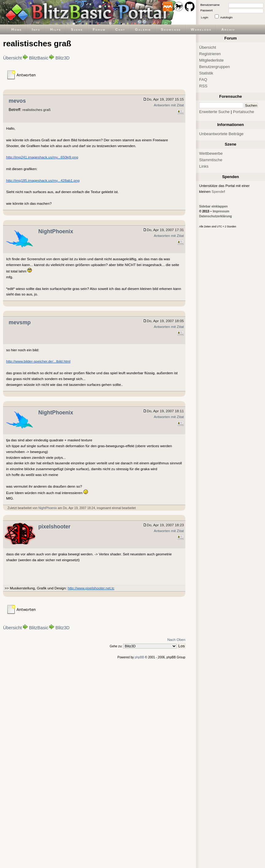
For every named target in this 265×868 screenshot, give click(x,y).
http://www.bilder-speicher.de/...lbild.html (38, 361)
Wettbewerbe (211, 153)
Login (205, 17)
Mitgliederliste (211, 60)
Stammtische (211, 160)
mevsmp (20, 322)
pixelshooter (54, 527)
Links (204, 166)
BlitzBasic (39, 58)
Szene (77, 29)
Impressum (221, 211)
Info (36, 29)
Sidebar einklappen (213, 206)
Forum (99, 29)
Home (17, 29)
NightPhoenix (56, 231)
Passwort (206, 10)
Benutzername (210, 5)
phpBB (140, 657)
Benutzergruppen (214, 67)
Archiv (228, 29)
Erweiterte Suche (214, 112)
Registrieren (210, 54)
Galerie (143, 29)
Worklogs (201, 29)
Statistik (206, 73)
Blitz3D (62, 58)
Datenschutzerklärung (216, 216)
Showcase (171, 29)
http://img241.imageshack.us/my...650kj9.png (42, 157)
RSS (203, 86)
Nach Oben (176, 640)
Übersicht (12, 58)
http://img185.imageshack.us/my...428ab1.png (43, 180)
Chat (120, 29)
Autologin (226, 17)
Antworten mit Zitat (169, 105)
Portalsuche (243, 112)
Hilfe (56, 29)
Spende (218, 191)
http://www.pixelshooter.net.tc (91, 588)
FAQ (203, 80)
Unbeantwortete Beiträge (221, 134)
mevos (17, 101)
